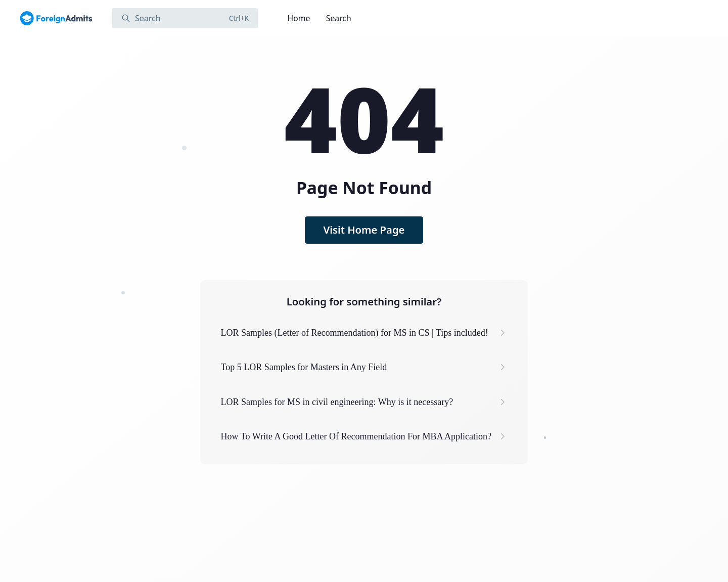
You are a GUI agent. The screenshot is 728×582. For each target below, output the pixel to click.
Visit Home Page (364, 230)
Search (339, 18)
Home (299, 18)
